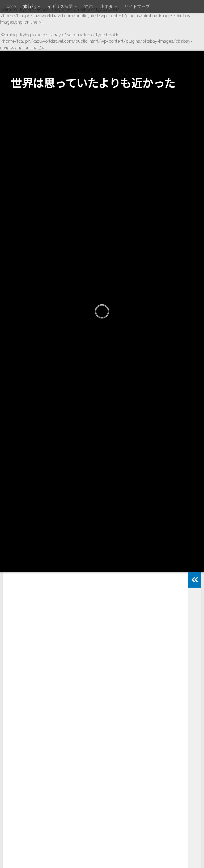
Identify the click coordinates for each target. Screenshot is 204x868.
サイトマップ (137, 6)
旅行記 (29, 6)
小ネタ (107, 6)
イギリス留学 (60, 6)
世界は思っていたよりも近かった (93, 83)
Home (10, 6)
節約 (88, 6)
